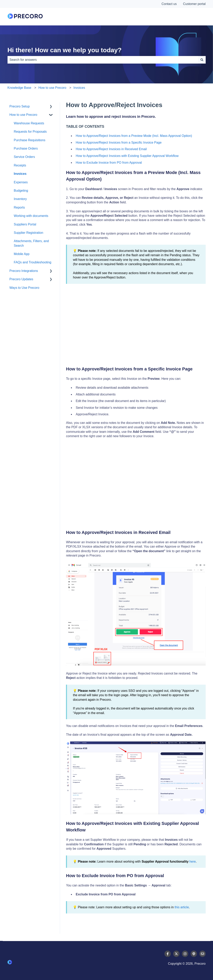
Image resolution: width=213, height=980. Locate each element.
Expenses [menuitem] (21, 182)
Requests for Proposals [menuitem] (30, 132)
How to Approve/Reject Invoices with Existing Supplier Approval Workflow (127, 156)
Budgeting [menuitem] (21, 191)
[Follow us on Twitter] (176, 954)
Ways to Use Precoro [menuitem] (24, 288)
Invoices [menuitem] (20, 174)
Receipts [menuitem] (20, 165)
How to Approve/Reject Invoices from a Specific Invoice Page (119, 143)
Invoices (79, 88)
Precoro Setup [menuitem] (20, 106)
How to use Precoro (52, 88)
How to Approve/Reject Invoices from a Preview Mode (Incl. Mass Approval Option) (134, 136)
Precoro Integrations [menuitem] (24, 271)
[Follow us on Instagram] (185, 954)
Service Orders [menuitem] (24, 157)
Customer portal (194, 4)
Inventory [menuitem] (20, 199)
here (193, 862)
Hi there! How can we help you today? (65, 50)
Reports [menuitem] (19, 207)
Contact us (169, 4)
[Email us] (202, 954)
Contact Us (191, 17)
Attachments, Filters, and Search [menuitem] (31, 243)
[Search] (202, 60)
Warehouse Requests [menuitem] (29, 123)
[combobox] (103, 60)
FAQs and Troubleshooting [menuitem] (33, 262)
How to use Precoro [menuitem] (23, 115)
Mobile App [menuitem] (22, 254)
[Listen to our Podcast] (194, 954)
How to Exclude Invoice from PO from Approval (109, 163)
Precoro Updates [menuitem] (21, 279)
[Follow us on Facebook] (168, 954)
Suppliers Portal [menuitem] (25, 224)
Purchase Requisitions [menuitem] (30, 140)
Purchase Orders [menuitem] (26, 148)
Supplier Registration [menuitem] (29, 233)
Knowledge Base (19, 88)
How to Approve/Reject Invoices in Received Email (111, 149)
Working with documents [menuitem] (31, 216)
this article (182, 907)
